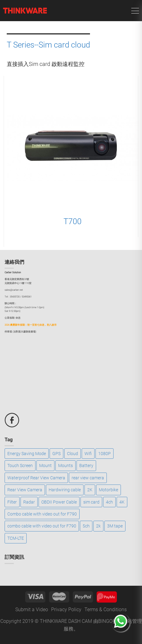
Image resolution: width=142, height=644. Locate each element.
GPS (56, 454)
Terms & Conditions (106, 609)
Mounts (65, 466)
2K (90, 490)
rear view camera (88, 478)
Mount (45, 466)
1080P (105, 454)
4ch (109, 502)
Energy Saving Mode (27, 454)
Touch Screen (20, 466)
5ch (86, 526)
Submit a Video (32, 609)
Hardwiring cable (65, 490)
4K (122, 502)
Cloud (73, 454)
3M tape (115, 526)
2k (98, 526)
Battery (86, 466)
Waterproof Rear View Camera (36, 478)
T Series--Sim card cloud (48, 45)
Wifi (88, 454)
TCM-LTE (16, 538)
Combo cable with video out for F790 (42, 514)
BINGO (105, 621)
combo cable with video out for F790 (42, 526)
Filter (12, 502)
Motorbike (108, 490)
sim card (91, 502)
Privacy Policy (66, 609)
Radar (29, 502)
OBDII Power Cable (59, 502)
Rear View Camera (25, 490)
